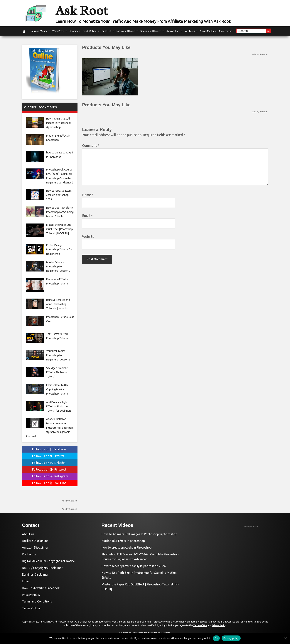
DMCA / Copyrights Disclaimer (42, 568)
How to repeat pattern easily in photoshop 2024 (134, 566)
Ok (216, 638)
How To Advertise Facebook (41, 588)
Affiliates (190, 31)
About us (28, 534)
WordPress (58, 31)
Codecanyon (226, 31)
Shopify (74, 31)
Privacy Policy (31, 595)
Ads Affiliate (173, 31)
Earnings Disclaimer (35, 575)
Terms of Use (200, 625)
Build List (107, 31)
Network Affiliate (126, 31)
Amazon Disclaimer (35, 547)
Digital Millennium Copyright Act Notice (48, 561)
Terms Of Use (31, 608)
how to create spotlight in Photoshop (127, 547)
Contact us (29, 554)
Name (88, 195)
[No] (285, 638)
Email (87, 216)
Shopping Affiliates (151, 31)
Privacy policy (231, 638)
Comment (91, 145)
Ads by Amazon (260, 54)
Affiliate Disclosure (35, 541)
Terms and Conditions (37, 601)
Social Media (207, 31)
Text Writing (90, 31)
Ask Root (82, 11)
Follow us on (49, 449)
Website (88, 236)
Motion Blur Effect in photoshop (123, 541)
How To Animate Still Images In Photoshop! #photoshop (139, 534)
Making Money (39, 31)
